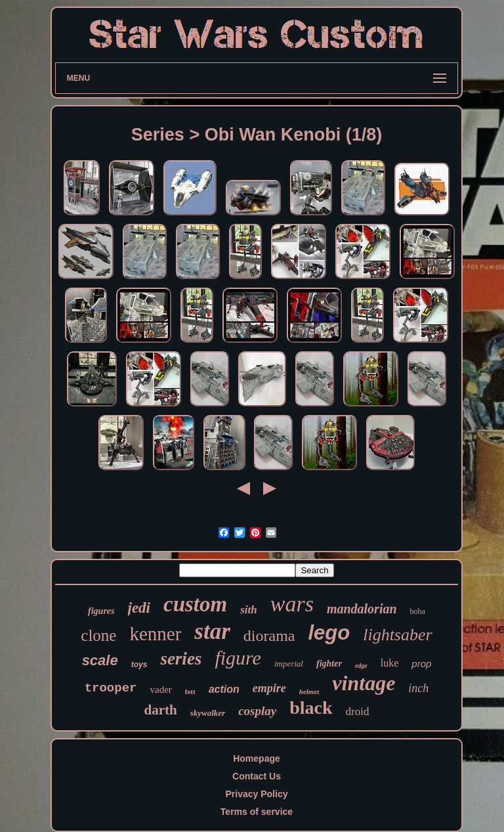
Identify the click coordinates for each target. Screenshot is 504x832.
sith (249, 610)
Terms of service (257, 812)
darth (161, 710)
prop (421, 664)
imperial (289, 664)
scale (100, 660)
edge (361, 666)
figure (238, 658)
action (224, 689)
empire (269, 688)
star (212, 631)
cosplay (257, 711)
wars (292, 604)
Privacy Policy (257, 794)
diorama (269, 636)
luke (390, 663)
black (311, 708)
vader (160, 690)
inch (418, 688)
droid (358, 712)
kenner (155, 634)
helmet (309, 691)
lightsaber (397, 635)
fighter (329, 664)
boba (418, 611)
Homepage (257, 758)
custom (195, 604)
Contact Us (257, 776)
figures (101, 611)
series (181, 659)
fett (190, 691)
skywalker (208, 713)
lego (329, 633)
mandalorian (362, 609)
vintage (364, 683)
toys (139, 665)
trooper (111, 688)
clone (98, 635)
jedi (139, 608)
